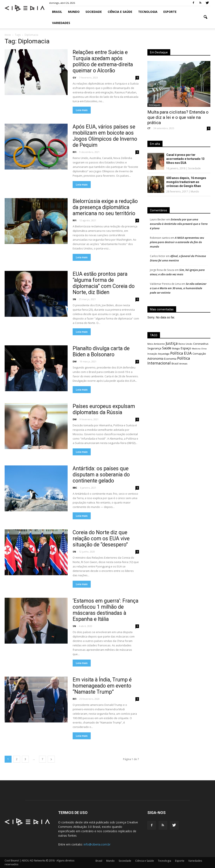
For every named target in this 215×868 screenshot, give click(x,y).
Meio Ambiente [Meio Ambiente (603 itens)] (156, 344)
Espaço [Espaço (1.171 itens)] (186, 348)
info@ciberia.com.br (97, 844)
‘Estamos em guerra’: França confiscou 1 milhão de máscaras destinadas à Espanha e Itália (106, 610)
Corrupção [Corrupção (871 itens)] (199, 354)
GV (74, 78)
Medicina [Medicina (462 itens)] (196, 349)
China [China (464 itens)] (204, 349)
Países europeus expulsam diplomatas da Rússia (104, 409)
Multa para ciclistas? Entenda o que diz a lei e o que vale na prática (178, 117)
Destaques (155, 105)
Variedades (61, 23)
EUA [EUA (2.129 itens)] (188, 353)
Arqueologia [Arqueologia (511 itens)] (164, 354)
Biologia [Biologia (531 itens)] (176, 349)
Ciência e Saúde (120, 12)
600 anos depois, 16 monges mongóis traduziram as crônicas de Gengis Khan (186, 182)
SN (74, 299)
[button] (205, 17)
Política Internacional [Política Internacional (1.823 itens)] (169, 361)
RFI (75, 152)
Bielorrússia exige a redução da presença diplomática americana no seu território (105, 207)
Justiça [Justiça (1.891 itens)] (172, 343)
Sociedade (94, 12)
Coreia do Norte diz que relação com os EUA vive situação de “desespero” (101, 539)
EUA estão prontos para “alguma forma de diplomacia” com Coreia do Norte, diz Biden (104, 283)
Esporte (170, 12)
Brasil (57, 12)
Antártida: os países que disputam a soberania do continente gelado (101, 475)
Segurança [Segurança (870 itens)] (154, 348)
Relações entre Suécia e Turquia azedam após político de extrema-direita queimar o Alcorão (103, 61)
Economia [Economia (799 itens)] (170, 359)
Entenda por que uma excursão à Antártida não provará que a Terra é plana (179, 224)
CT (149, 128)
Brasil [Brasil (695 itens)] (175, 363)
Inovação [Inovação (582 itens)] (152, 354)
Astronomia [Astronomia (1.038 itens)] (155, 358)
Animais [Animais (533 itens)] (183, 364)
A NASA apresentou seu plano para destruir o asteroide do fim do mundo (177, 242)
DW (75, 361)
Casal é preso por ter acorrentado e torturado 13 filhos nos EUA (185, 159)
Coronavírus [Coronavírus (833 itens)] (201, 344)
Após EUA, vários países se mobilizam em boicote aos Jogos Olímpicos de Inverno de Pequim (105, 136)
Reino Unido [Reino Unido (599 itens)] (185, 344)
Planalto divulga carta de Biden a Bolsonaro (101, 351)
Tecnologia (148, 12)
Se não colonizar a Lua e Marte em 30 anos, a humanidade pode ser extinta (178, 288)
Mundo (74, 12)
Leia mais (82, 110)
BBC (75, 488)
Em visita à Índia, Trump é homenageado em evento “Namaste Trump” (102, 686)
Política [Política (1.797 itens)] (177, 353)
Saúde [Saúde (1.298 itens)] (167, 348)
